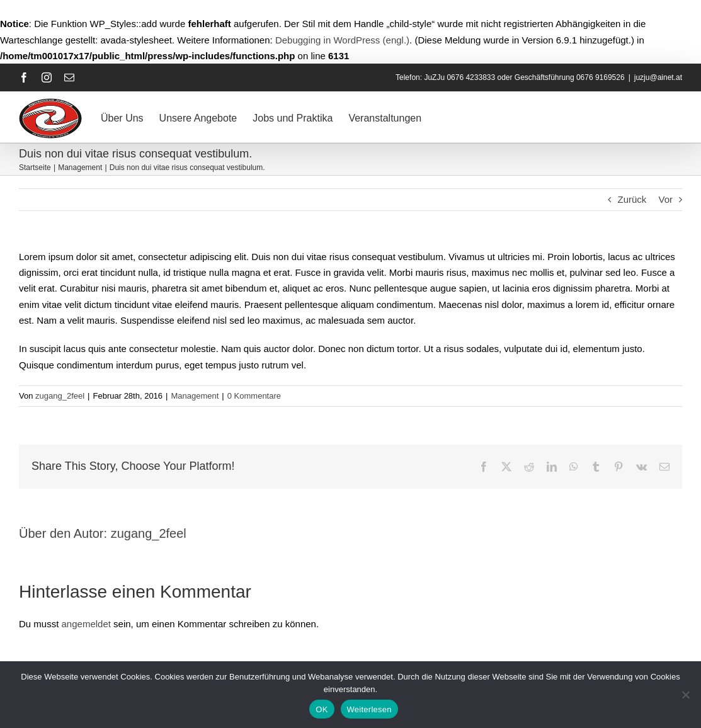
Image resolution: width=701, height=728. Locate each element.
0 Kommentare (254, 396)
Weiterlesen (369, 709)
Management (195, 396)
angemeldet (86, 624)
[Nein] (685, 695)
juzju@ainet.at (658, 77)
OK (322, 709)
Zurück (632, 199)
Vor (665, 199)
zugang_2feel (60, 396)
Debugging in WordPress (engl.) (342, 40)
